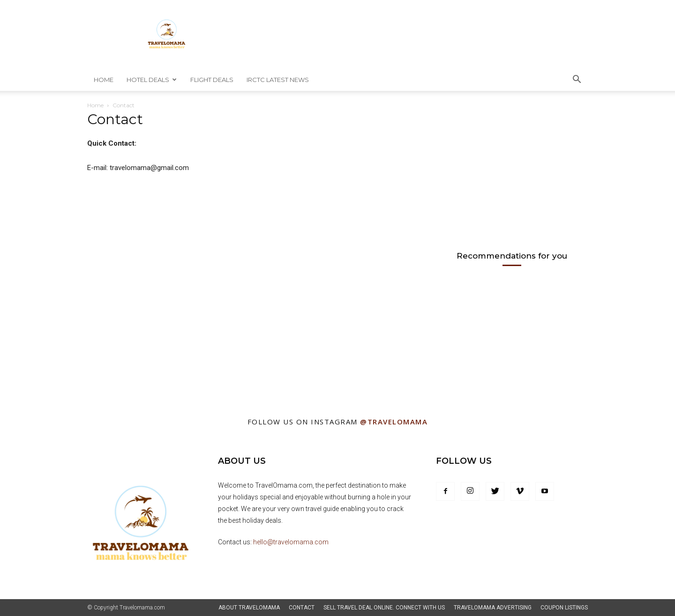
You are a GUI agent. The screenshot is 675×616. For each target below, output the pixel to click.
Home (104, 80)
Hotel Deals (152, 80)
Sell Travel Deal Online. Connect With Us (384, 608)
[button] (577, 80)
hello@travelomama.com (291, 542)
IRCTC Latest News (278, 80)
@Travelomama (394, 422)
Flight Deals (212, 80)
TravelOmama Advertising (493, 608)
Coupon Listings (564, 608)
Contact (302, 608)
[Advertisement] (506, 173)
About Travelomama (249, 608)
